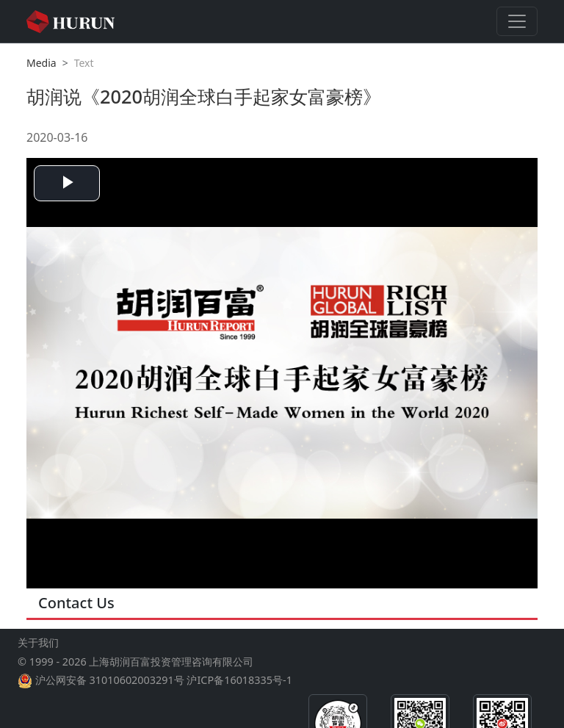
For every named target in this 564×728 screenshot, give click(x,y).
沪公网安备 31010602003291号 (110, 680)
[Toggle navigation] (517, 21)
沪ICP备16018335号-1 (239, 680)
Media (41, 63)
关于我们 (38, 642)
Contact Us (76, 603)
